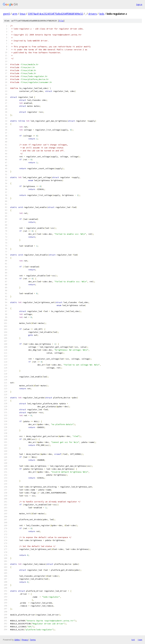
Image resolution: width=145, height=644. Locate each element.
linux (23, 14)
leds (102, 14)
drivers (93, 14)
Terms (33, 640)
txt (133, 640)
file (61, 21)
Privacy (25, 640)
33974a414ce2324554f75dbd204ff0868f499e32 (55, 14)
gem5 (7, 14)
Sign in (139, 4)
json (140, 640)
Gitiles (17, 640)
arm (15, 14)
